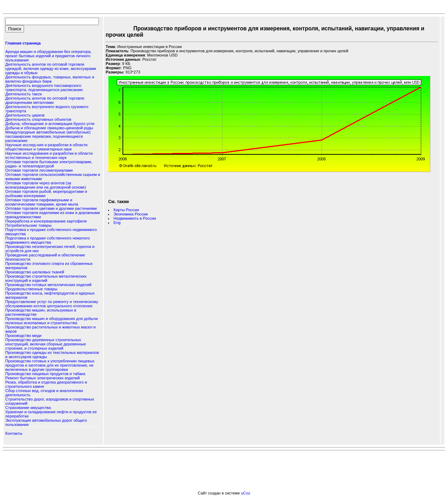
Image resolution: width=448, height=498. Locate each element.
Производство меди (23, 336)
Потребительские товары (28, 225)
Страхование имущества (28, 408)
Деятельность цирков (25, 115)
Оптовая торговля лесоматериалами (39, 170)
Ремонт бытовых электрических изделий (43, 378)
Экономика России (131, 214)
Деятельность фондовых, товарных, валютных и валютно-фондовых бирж (50, 79)
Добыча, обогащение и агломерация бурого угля (50, 124)
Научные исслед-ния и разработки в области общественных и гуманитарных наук (46, 147)
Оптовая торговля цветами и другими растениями (51, 208)
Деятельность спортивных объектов (38, 119)
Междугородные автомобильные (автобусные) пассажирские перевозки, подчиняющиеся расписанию (48, 136)
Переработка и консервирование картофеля (46, 221)
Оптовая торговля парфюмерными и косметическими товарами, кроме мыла (42, 202)
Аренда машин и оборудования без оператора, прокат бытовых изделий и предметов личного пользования (48, 56)
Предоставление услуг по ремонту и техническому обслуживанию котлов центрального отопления (52, 304)
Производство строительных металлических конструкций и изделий (46, 278)
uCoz (246, 493)
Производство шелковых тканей (35, 272)
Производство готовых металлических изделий (48, 285)
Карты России (126, 210)
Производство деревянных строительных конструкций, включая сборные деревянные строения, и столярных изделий (46, 344)
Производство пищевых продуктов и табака (45, 374)
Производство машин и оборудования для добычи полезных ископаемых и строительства (52, 321)
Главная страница (23, 43)
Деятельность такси (23, 94)
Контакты (14, 433)
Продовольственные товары (31, 289)
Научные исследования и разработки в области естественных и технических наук (49, 155)
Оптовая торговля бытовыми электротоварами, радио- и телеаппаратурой (49, 164)
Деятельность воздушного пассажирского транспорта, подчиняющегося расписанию (44, 88)
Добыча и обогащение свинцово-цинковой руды (49, 128)
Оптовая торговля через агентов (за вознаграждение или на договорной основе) (46, 185)
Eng (117, 223)
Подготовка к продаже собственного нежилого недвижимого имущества (47, 240)
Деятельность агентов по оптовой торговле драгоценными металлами (45, 100)
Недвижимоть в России (135, 218)
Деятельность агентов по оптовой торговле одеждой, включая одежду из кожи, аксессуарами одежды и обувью (51, 69)
